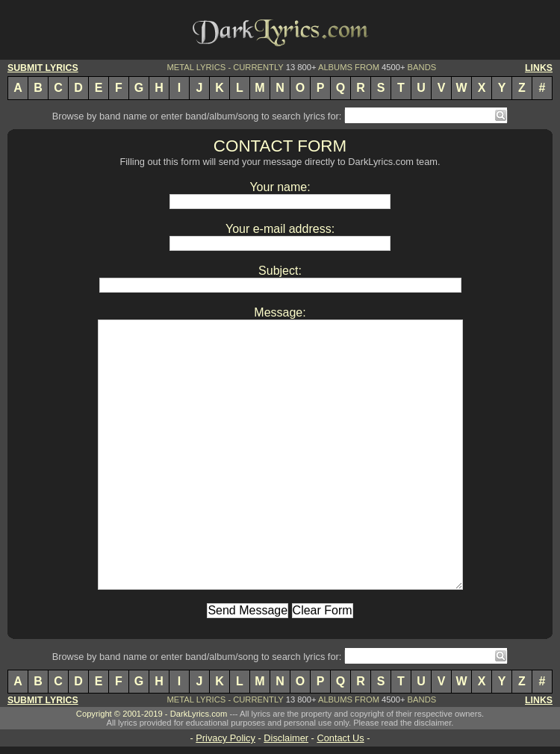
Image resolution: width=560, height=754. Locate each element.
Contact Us (340, 738)
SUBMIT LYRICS (43, 68)
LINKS (539, 68)
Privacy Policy (225, 738)
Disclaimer (286, 738)
